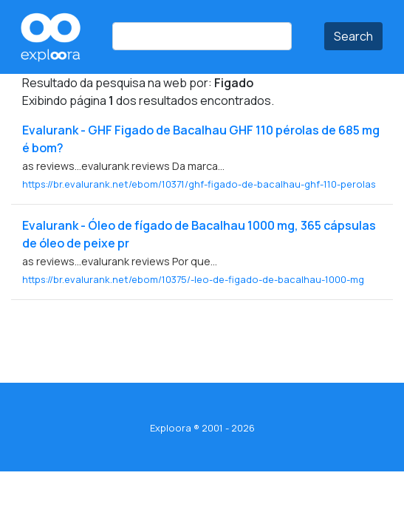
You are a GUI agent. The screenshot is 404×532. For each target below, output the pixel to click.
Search (353, 36)
